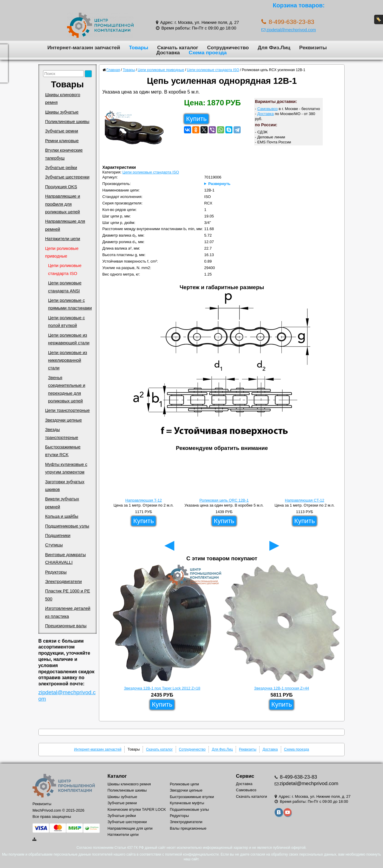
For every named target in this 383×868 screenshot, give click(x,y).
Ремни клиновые (62, 141)
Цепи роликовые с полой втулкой (67, 322)
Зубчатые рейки (61, 168)
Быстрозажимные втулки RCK (63, 451)
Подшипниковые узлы (67, 526)
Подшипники (58, 535)
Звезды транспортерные (62, 433)
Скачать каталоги (251, 796)
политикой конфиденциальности (192, 854)
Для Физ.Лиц (274, 48)
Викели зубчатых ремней (62, 503)
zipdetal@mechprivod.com (289, 30)
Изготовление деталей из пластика (68, 612)
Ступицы (54, 545)
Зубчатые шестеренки (67, 177)
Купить (196, 119)
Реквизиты (313, 48)
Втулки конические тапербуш (64, 154)
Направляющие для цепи (130, 828)
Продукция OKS (61, 187)
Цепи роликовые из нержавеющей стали (69, 339)
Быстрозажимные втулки (192, 797)
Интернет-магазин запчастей (84, 48)
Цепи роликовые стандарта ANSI (65, 287)
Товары (139, 48)
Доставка (168, 53)
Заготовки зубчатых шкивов (65, 486)
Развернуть (219, 184)
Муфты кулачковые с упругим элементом (66, 468)
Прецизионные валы (66, 626)
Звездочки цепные (64, 420)
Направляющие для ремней (65, 225)
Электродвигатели (63, 582)
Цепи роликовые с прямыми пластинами (70, 304)
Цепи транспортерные (67, 410)
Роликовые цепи (184, 784)
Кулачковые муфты (187, 803)
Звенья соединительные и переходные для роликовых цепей (67, 389)
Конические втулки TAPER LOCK (137, 809)
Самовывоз (267, 109)
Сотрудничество (228, 48)
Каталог (117, 776)
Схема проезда (208, 53)
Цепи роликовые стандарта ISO (65, 269)
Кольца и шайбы (62, 516)
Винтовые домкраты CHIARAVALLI (66, 559)
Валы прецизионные (188, 828)
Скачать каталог (178, 48)
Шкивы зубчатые (62, 112)
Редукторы (56, 572)
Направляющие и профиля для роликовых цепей (63, 204)
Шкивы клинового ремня (63, 99)
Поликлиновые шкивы (67, 122)
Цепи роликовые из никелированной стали (68, 360)
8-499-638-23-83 (298, 777)
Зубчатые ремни (62, 131)
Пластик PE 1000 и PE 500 (68, 595)
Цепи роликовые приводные (62, 252)
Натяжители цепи (63, 239)
